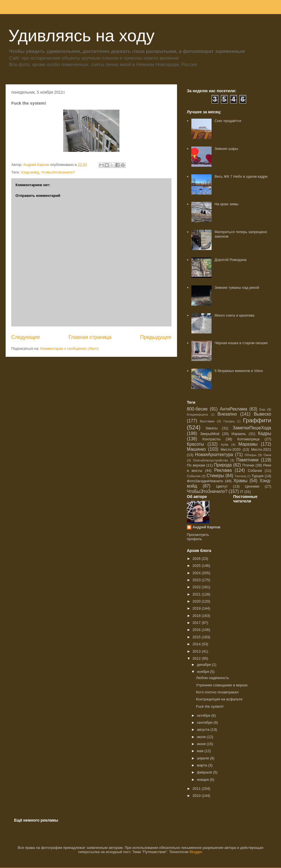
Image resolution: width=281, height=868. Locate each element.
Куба (225, 444)
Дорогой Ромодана (230, 260)
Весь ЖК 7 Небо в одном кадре (241, 176)
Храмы (241, 481)
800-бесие (197, 409)
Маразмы (248, 444)
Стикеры (215, 476)
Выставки (207, 421)
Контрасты (212, 439)
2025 (197, 566)
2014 (197, 644)
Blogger (196, 852)
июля (202, 737)
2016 (197, 630)
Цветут (222, 486)
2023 (197, 580)
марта (203, 765)
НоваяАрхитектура (214, 455)
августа (204, 730)
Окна (267, 455)
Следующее (26, 337)
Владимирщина (197, 415)
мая (201, 751)
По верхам (196, 465)
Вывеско (262, 414)
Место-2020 (231, 449)
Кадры (265, 433)
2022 (197, 587)
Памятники (247, 460)
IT (242, 492)
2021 (197, 594)
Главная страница (90, 337)
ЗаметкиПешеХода (252, 428)
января (203, 780)
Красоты (195, 444)
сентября (205, 722)
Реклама (223, 470)
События (194, 476)
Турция (258, 476)
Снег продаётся (228, 121)
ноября (204, 672)
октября (204, 715)
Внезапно (227, 414)
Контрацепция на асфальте (219, 699)
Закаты (211, 428)
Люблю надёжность (212, 678)
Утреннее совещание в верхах (222, 685)
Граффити (257, 420)
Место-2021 (261, 449)
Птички (248, 465)
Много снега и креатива (234, 315)
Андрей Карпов (206, 527)
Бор (262, 409)
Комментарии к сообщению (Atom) (69, 349)
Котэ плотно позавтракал (217, 692)
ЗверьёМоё (210, 434)
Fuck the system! (210, 706)
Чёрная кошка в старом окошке (241, 343)
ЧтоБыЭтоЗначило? (58, 172)
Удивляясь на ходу (81, 36)
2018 (197, 616)
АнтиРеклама (233, 409)
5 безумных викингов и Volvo (239, 371)
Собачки (255, 471)
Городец (229, 421)
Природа (223, 465)
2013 (197, 651)
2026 (197, 559)
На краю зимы (226, 204)
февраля (205, 772)
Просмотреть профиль (198, 537)
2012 (197, 658)
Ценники (252, 486)
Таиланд (240, 476)
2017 (197, 623)
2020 (197, 601)
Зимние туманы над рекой (237, 288)
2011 (197, 789)
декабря (204, 665)
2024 (197, 573)
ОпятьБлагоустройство (211, 460)
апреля (204, 758)
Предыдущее (156, 337)
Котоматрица (249, 439)
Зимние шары (226, 149)
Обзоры (250, 455)
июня (202, 744)
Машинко (196, 449)
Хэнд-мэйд (30, 172)
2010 (197, 796)
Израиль (239, 434)
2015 (197, 637)
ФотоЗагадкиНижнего (205, 481)
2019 (197, 608)
